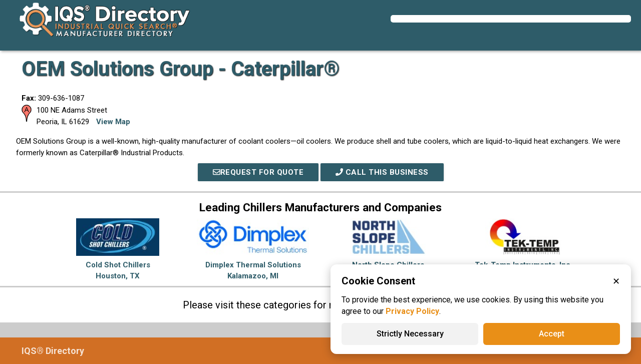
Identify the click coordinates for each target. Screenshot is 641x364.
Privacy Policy (412, 311)
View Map (113, 122)
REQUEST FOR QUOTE (258, 172)
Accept (552, 334)
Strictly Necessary (410, 334)
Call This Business (382, 172)
